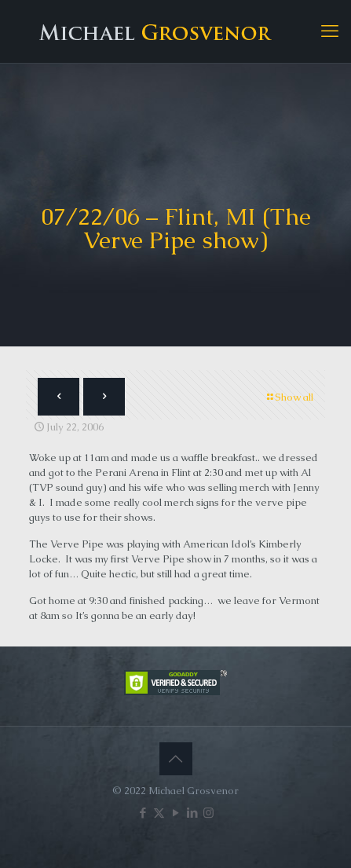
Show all (289, 397)
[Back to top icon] (176, 759)
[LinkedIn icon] (192, 813)
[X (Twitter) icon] (159, 813)
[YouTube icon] (175, 813)
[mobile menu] (330, 31)
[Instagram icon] (208, 813)
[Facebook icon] (143, 813)
